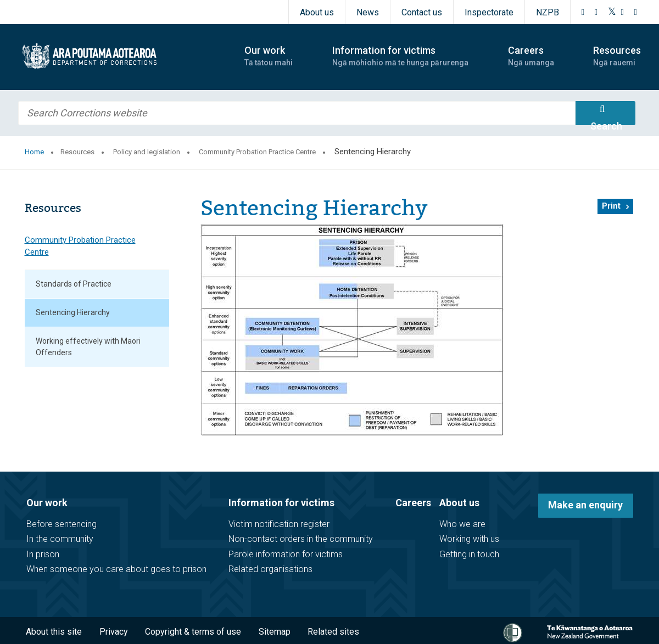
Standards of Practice (74, 284)
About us (317, 12)
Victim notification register (279, 524)
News (368, 12)
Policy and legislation (147, 152)
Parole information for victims (286, 554)
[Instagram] (596, 12)
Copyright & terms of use (193, 632)
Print (611, 206)
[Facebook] (583, 12)
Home (34, 152)
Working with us (469, 539)
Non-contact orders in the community (301, 539)
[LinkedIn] (636, 12)
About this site (54, 632)
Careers (413, 503)
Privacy (114, 632)
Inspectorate (489, 12)
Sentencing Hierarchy (73, 312)
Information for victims (281, 503)
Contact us (422, 12)
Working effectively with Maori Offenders (88, 347)
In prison (43, 554)
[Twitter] (612, 12)
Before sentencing (62, 524)
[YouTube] (623, 12)
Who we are (462, 524)
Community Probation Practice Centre (257, 152)
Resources (77, 152)
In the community (60, 539)
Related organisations (270, 569)
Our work (47, 503)
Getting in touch (469, 554)
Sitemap (275, 632)
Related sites (333, 632)
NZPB (548, 12)
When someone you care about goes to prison (116, 569)
